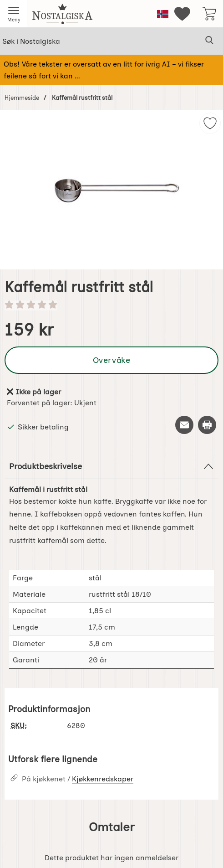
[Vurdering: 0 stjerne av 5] (111, 305)
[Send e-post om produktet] (184, 425)
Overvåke (111, 360)
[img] (210, 123)
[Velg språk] (163, 14)
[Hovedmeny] (14, 14)
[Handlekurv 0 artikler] (209, 14)
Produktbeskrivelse (111, 466)
